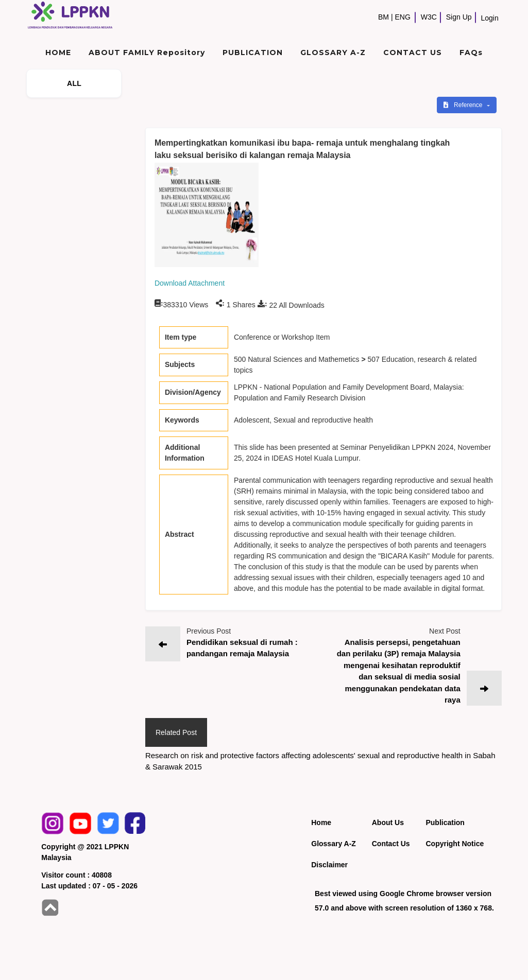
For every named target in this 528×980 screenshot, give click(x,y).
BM (384, 17)
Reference (464, 105)
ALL (74, 83)
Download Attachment (190, 283)
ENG (403, 17)
